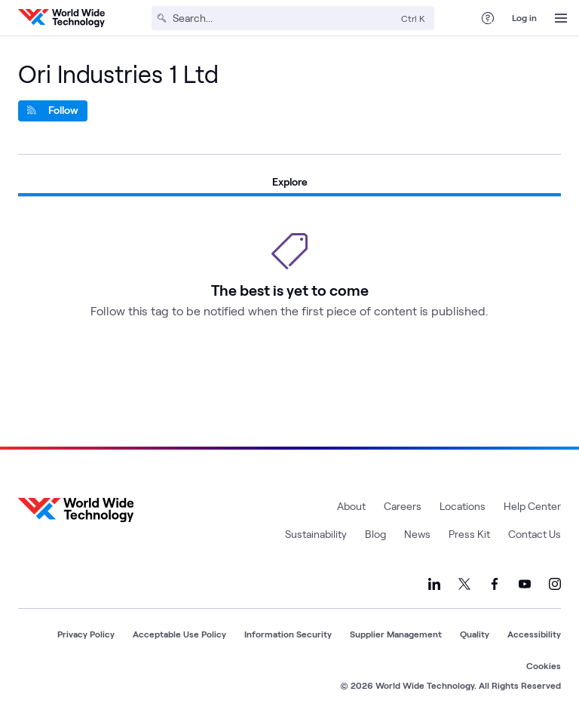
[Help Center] (488, 18)
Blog (375, 534)
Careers (403, 506)
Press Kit (469, 534)
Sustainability (316, 534)
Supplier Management (396, 634)
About (351, 506)
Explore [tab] (290, 181)
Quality (475, 634)
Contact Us (535, 534)
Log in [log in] (524, 17)
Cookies (544, 665)
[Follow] (53, 111)
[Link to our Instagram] (555, 584)
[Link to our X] (464, 584)
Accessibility (534, 634)
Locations (463, 506)
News (417, 534)
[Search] (284, 18)
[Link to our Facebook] (495, 584)
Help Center (532, 506)
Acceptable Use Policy (179, 634)
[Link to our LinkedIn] (434, 584)
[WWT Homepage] (61, 18)
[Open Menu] (561, 18)
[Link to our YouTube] (525, 584)
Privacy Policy (86, 634)
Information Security (288, 634)
